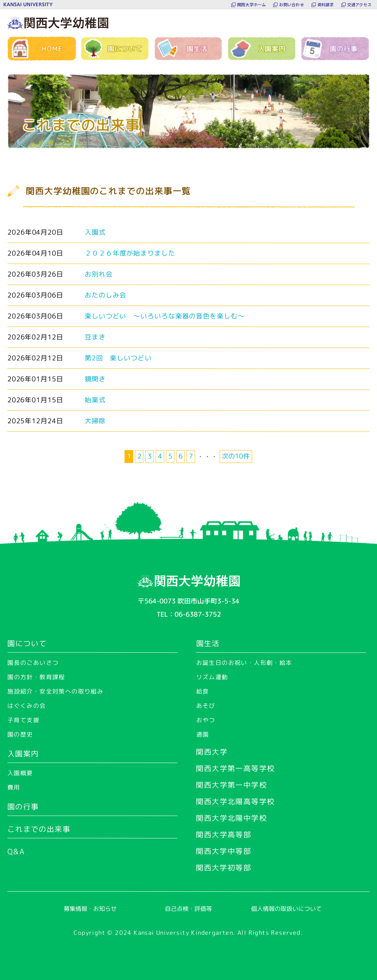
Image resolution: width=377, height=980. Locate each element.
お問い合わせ (291, 4)
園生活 (208, 643)
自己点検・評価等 (188, 909)
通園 (203, 734)
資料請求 (326, 4)
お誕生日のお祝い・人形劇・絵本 (244, 663)
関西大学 (212, 752)
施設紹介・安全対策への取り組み (55, 691)
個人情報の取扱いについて (286, 909)
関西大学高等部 (223, 834)
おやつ (206, 720)
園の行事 (23, 806)
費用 (14, 787)
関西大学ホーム (252, 4)
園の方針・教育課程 (36, 677)
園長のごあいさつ (33, 663)
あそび (206, 706)
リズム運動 (212, 677)
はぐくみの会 (27, 706)
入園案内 (23, 753)
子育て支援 (23, 720)
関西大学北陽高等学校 (235, 801)
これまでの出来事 (39, 829)
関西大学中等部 (223, 851)
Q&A (16, 851)
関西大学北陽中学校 (231, 818)
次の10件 (236, 456)
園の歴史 (20, 734)
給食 (203, 691)
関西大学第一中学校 (231, 785)
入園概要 (20, 773)
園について (27, 643)
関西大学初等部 (223, 867)
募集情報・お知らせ (90, 909)
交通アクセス (359, 4)
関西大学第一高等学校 (235, 768)
